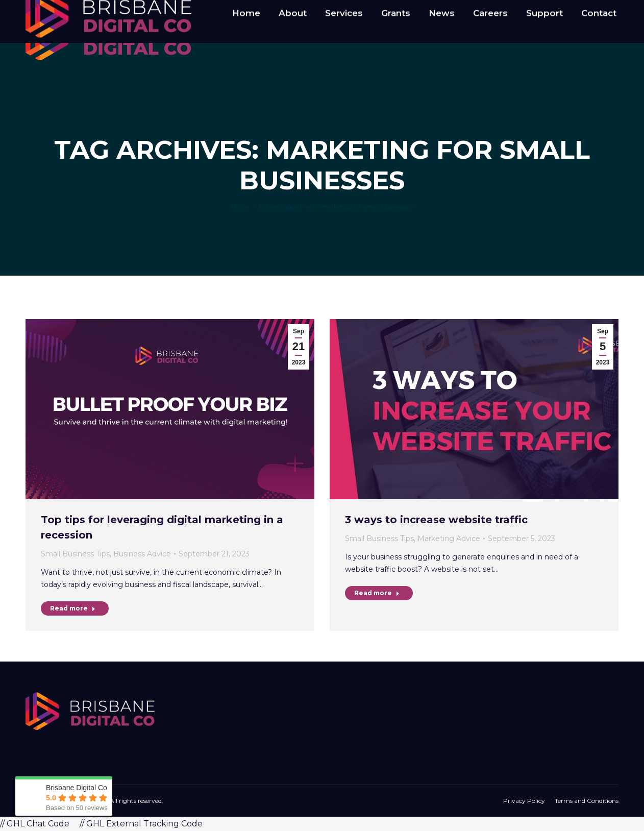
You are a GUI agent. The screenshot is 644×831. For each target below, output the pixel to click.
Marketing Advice (449, 539)
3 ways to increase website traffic (436, 520)
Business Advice (142, 554)
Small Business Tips (75, 554)
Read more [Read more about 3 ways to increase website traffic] (377, 593)
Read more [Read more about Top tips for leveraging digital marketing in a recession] (73, 608)
